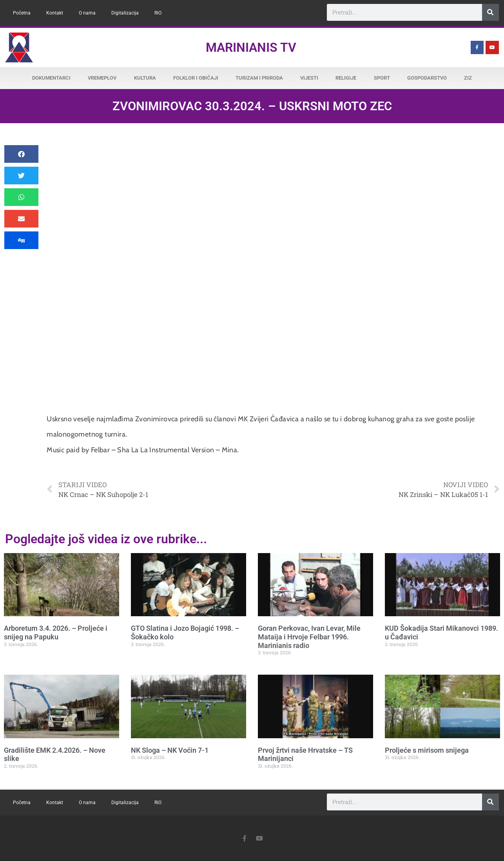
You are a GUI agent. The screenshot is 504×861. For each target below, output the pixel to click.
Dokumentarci (51, 78)
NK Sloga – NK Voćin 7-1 (170, 750)
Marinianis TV (251, 47)
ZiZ (468, 78)
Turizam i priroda (259, 78)
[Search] (490, 12)
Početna (22, 13)
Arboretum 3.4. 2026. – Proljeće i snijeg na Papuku (56, 633)
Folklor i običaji (196, 78)
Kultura (145, 78)
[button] (21, 154)
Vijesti (309, 78)
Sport (382, 78)
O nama (87, 13)
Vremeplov (102, 78)
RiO (158, 13)
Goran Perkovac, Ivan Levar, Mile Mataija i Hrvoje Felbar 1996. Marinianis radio (309, 637)
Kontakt (55, 13)
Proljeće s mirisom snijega (427, 750)
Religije (346, 78)
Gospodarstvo (427, 78)
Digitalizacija (125, 13)
